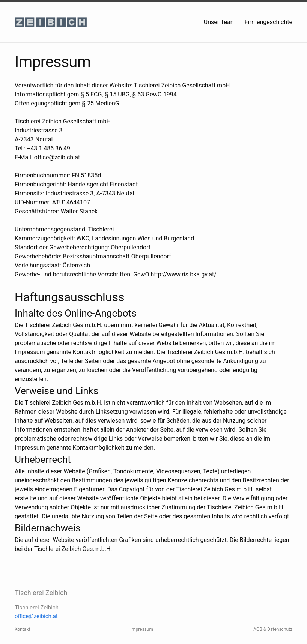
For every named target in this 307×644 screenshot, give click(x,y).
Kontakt (22, 629)
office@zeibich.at (36, 616)
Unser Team (220, 22)
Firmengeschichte (269, 22)
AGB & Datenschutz (273, 629)
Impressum (142, 629)
